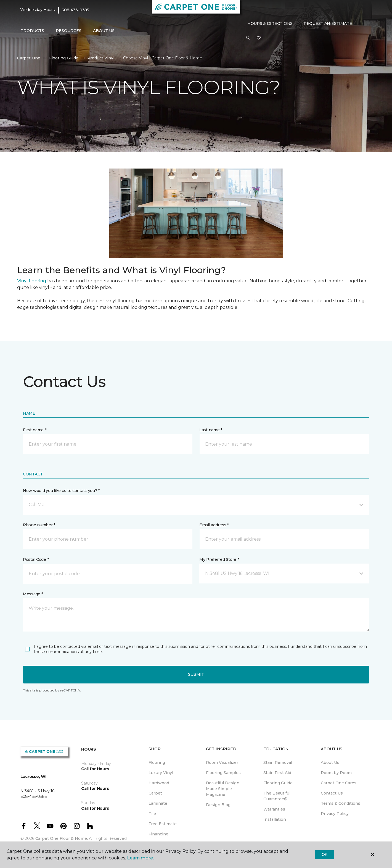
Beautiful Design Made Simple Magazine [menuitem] (223, 789)
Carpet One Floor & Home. (62, 838)
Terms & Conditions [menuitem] (341, 803)
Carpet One (29, 58)
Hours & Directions (270, 23)
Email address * (214, 525)
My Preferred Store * (219, 559)
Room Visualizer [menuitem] (222, 762)
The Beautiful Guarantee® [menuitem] (277, 796)
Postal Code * (36, 559)
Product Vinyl (101, 58)
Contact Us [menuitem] (332, 793)
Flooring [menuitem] (157, 762)
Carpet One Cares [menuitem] (339, 783)
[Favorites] (259, 38)
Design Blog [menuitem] (218, 805)
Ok (325, 854)
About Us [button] (104, 31)
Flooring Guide (64, 58)
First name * (35, 430)
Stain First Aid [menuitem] (277, 773)
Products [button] (32, 31)
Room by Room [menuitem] (336, 773)
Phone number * (39, 525)
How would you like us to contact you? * (61, 491)
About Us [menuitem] (330, 762)
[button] (248, 38)
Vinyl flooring (32, 281)
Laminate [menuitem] (158, 803)
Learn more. (140, 858)
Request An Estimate (328, 23)
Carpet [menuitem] (155, 793)
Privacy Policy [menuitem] (335, 814)
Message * (33, 594)
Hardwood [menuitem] (159, 783)
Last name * (211, 430)
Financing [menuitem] (158, 834)
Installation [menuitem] (275, 819)
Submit (196, 674)
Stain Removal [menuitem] (278, 762)
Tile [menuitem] (152, 814)
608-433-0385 (75, 10)
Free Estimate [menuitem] (163, 824)
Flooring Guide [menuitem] (278, 783)
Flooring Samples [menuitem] (223, 773)
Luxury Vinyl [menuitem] (161, 773)
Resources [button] (69, 31)
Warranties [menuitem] (274, 809)
